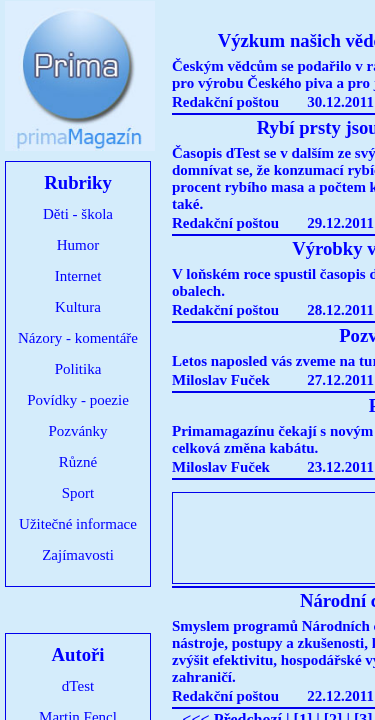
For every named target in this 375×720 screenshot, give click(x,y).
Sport (78, 493)
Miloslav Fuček (221, 380)
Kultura (78, 307)
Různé (78, 462)
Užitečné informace (78, 524)
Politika (78, 369)
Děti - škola (78, 214)
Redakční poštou (225, 102)
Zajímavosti (78, 555)
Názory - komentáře (78, 338)
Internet (78, 276)
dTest (78, 686)
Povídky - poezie (78, 400)
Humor (78, 245)
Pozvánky (77, 431)
